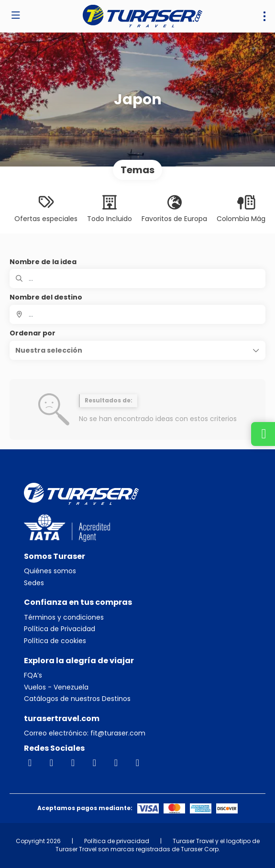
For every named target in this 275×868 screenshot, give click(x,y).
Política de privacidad (117, 841)
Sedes (34, 583)
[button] (137, 350)
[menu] (264, 16)
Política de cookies (55, 641)
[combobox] (137, 314)
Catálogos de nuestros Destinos (77, 699)
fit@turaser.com (117, 733)
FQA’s (33, 675)
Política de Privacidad (60, 629)
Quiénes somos (50, 571)
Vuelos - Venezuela (56, 687)
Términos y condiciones (64, 618)
